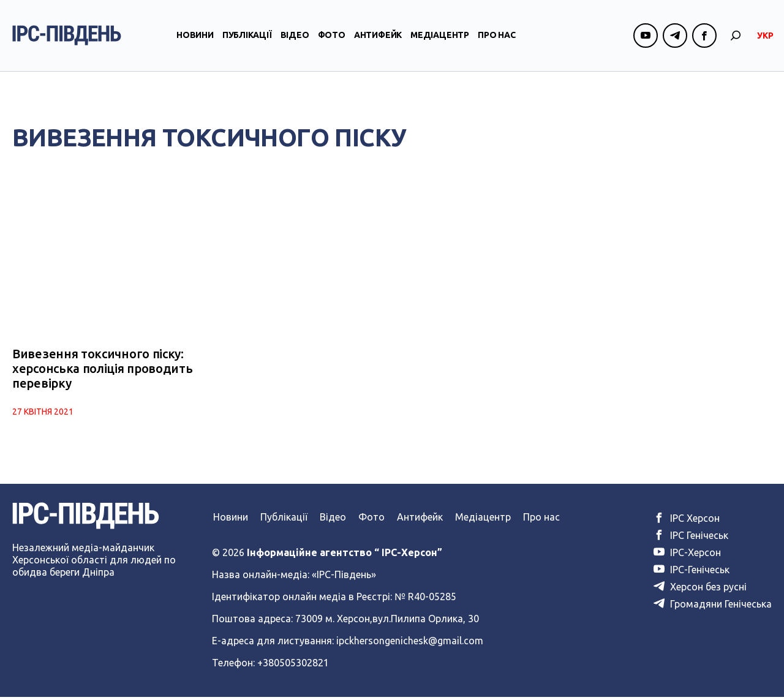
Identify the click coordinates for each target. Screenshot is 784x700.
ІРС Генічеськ (691, 538)
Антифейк (378, 45)
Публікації (247, 45)
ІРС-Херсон (687, 555)
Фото (332, 45)
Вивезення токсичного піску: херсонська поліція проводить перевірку (103, 371)
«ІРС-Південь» (344, 578)
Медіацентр (440, 45)
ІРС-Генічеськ (692, 573)
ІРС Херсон (687, 521)
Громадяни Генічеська (713, 607)
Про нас (497, 45)
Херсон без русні (700, 590)
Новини (195, 45)
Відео (295, 45)
